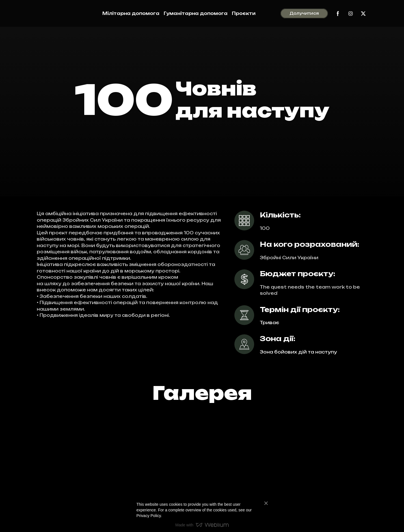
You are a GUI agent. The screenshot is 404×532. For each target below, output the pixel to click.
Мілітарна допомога (131, 13)
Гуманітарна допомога (196, 13)
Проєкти (244, 13)
